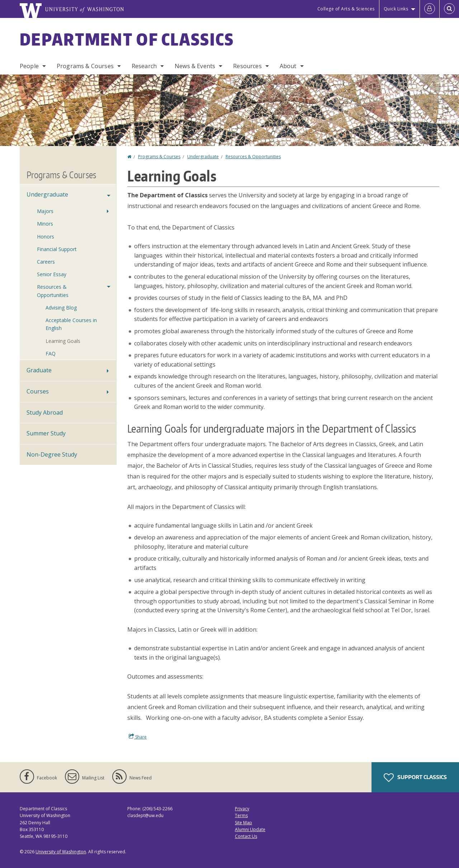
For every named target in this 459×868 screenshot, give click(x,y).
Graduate (39, 370)
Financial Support (57, 249)
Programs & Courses (85, 66)
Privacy (242, 809)
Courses (38, 391)
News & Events (195, 66)
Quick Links (396, 9)
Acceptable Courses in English (71, 324)
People (29, 66)
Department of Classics (127, 39)
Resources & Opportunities (253, 157)
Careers (46, 262)
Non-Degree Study (52, 454)
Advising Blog (61, 308)
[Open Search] (449, 9)
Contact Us (246, 836)
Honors (46, 237)
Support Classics (415, 778)
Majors (45, 211)
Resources (247, 66)
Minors (45, 224)
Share (138, 737)
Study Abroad (45, 412)
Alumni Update (250, 829)
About (288, 66)
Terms (241, 815)
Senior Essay (52, 274)
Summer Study (46, 433)
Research (144, 66)
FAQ (51, 353)
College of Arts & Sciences (346, 9)
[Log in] (430, 9)
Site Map (243, 823)
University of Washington (61, 852)
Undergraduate (203, 157)
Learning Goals (63, 341)
